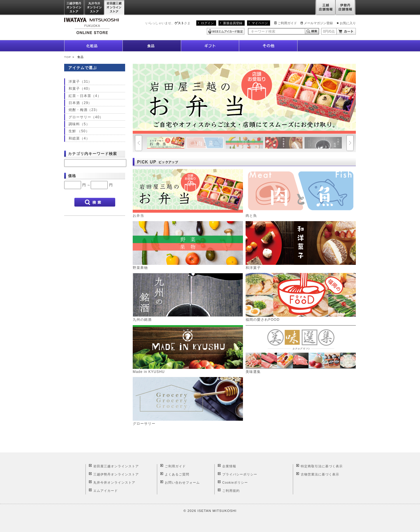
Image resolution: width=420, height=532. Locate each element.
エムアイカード (106, 491)
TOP (68, 57)
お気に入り (348, 23)
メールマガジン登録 (318, 23)
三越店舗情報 (325, 8)
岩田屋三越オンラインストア (114, 8)
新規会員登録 (233, 23)
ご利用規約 (231, 491)
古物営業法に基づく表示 (320, 474)
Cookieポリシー (235, 482)
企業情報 (229, 466)
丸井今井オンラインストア (94, 8)
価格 (72, 176)
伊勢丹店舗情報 (346, 8)
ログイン (207, 23)
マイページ (260, 23)
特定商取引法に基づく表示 (322, 466)
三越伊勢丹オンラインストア (74, 8)
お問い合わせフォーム (182, 482)
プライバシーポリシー (240, 474)
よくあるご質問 (177, 474)
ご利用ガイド (287, 23)
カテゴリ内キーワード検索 (92, 154)
